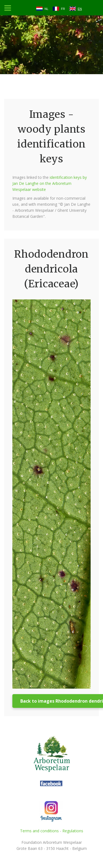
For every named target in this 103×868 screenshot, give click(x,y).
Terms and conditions (39, 831)
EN (80, 9)
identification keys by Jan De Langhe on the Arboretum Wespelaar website (50, 183)
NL (46, 9)
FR (63, 9)
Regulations (73, 831)
